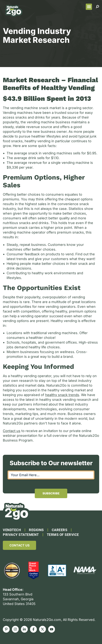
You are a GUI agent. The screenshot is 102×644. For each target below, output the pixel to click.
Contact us (12, 431)
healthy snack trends (62, 395)
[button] (89, 7)
